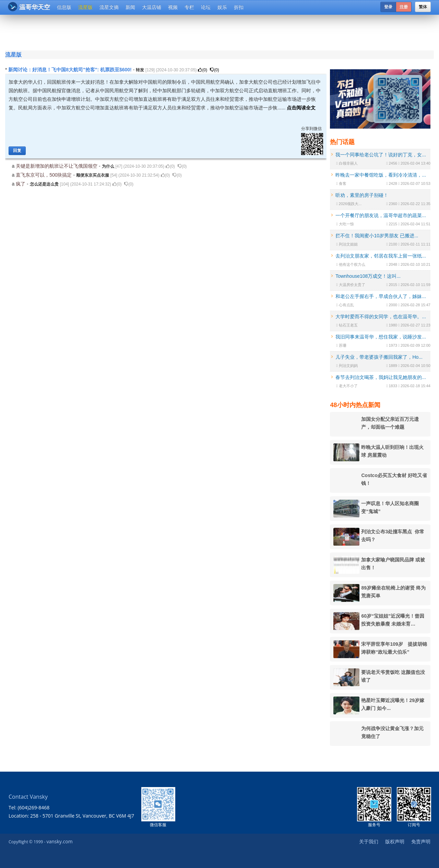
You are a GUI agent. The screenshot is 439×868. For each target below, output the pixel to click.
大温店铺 (152, 7)
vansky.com (59, 841)
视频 (173, 7)
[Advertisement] (178, 32)
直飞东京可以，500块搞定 (44, 175)
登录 (388, 7)
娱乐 (222, 7)
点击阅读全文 (301, 108)
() (203, 70)
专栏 (189, 7)
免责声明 (421, 841)
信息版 (64, 7)
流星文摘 (109, 7)
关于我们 (369, 841)
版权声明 (395, 841)
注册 (404, 7)
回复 (17, 151)
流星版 (85, 7)
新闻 (130, 7)
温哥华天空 (29, 7)
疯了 (21, 184)
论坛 (206, 7)
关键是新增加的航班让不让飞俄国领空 (57, 166)
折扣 (239, 7)
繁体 (423, 7)
